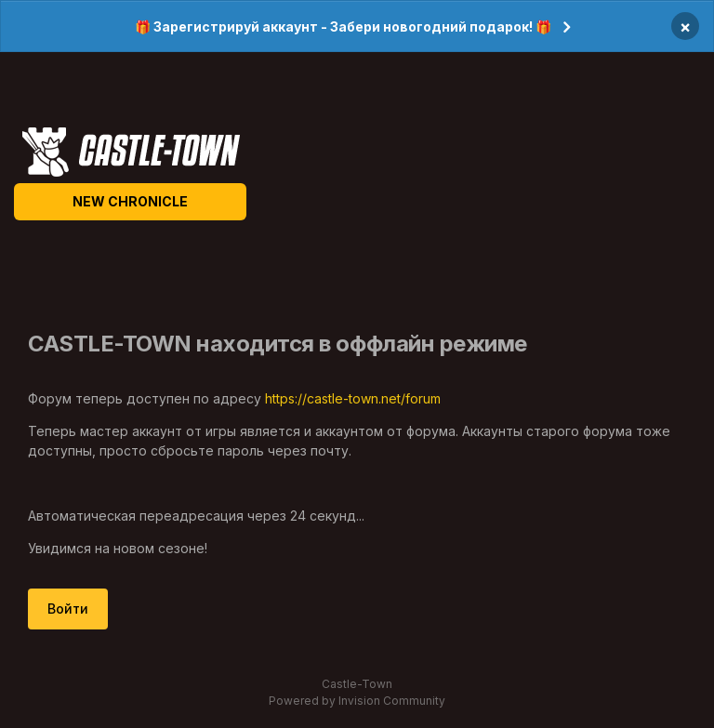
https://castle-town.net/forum (353, 398)
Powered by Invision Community (357, 701)
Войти (68, 609)
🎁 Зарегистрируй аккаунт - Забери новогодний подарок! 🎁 (343, 26)
